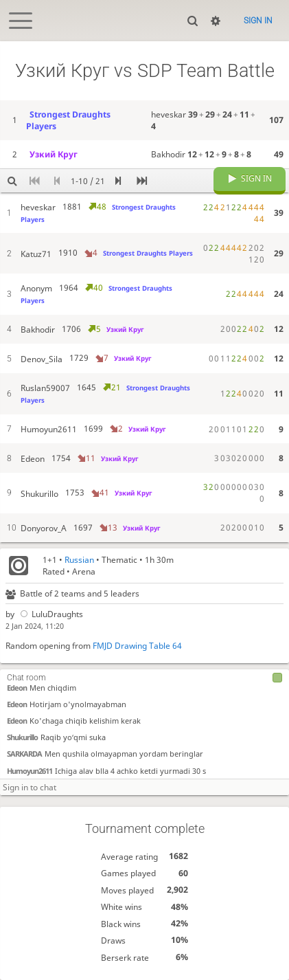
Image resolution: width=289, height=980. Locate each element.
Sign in (258, 21)
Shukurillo (22, 736)
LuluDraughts (50, 614)
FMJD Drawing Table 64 (137, 646)
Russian (79, 560)
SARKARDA (24, 754)
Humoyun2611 (30, 770)
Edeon (17, 687)
